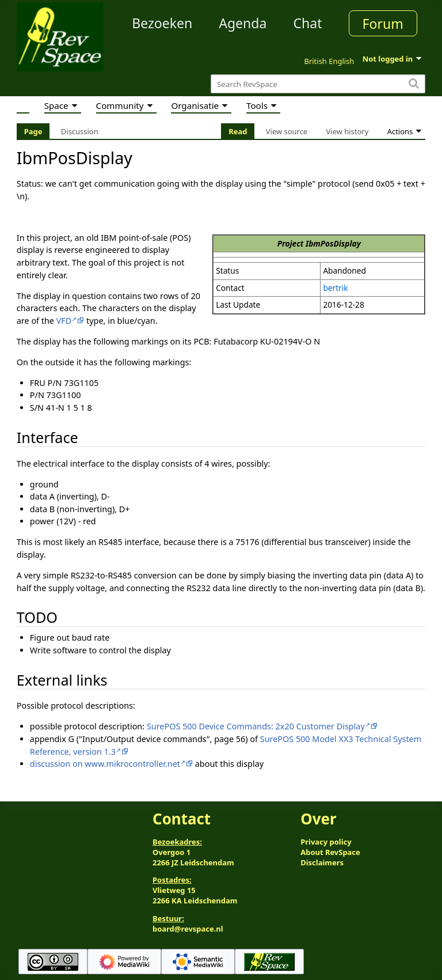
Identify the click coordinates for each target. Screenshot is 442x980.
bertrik (335, 288)
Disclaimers (322, 862)
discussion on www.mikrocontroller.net (105, 764)
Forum (383, 24)
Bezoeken (162, 23)
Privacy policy (326, 842)
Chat (307, 23)
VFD (64, 321)
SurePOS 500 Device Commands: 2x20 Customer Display (256, 726)
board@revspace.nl (188, 929)
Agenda (243, 23)
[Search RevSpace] (318, 84)
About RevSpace (330, 852)
